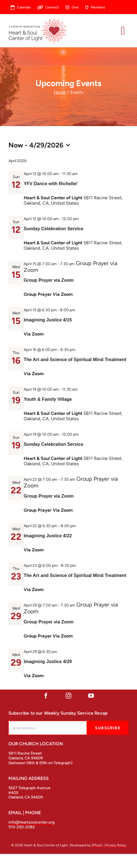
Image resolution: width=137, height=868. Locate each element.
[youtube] (91, 696)
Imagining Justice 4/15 (48, 320)
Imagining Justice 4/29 (48, 662)
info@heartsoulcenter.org (31, 822)
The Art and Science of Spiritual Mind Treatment (75, 360)
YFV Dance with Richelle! (51, 184)
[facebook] (46, 696)
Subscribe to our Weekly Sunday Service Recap (58, 713)
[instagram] (68, 696)
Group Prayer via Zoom (49, 280)
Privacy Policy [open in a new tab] (116, 845)
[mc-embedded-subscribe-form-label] (48, 728)
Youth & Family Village (48, 399)
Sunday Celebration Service (54, 229)
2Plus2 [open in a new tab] (97, 845)
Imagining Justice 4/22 (48, 536)
